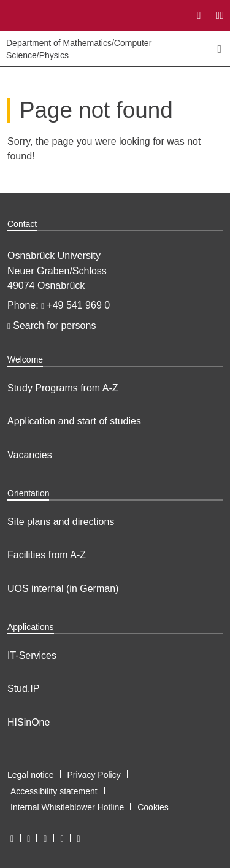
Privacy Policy (94, 775)
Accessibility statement (54, 791)
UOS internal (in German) (63, 589)
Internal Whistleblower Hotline (67, 807)
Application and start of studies (74, 421)
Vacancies (30, 455)
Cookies (153, 807)
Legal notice (31, 775)
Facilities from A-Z (47, 555)
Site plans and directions (61, 522)
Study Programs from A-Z (63, 388)
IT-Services (32, 655)
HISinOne (29, 722)
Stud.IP (23, 689)
